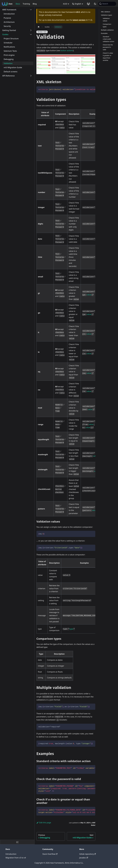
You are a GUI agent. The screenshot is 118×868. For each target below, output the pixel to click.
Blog (35, 4)
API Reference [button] (8, 76)
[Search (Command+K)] (107, 4)
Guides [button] (5, 34)
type (71, 629)
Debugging (9, 59)
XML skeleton (106, 12)
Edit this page (44, 823)
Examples (104, 33)
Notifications (9, 47)
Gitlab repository (88, 854)
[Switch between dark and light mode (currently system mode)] (95, 4)
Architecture (9, 22)
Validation (8, 63)
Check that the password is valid (108, 47)
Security (7, 26)
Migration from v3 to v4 (16, 858)
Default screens (11, 72)
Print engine (9, 55)
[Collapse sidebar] (17, 842)
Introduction (9, 14)
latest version (79, 20)
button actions (67, 50)
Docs (18, 4)
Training (26, 4)
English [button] (77, 4)
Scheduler (8, 43)
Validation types (106, 15)
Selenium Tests (10, 51)
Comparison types (107, 25)
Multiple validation (107, 30)
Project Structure (11, 39)
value (89, 295)
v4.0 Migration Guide (13, 67)
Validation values (106, 20)
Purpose (7, 18)
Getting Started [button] (9, 30)
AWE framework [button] (9, 10)
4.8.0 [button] (65, 4)
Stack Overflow (50, 854)
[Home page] (39, 27)
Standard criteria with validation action (108, 39)
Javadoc (84, 858)
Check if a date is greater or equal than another (108, 57)
